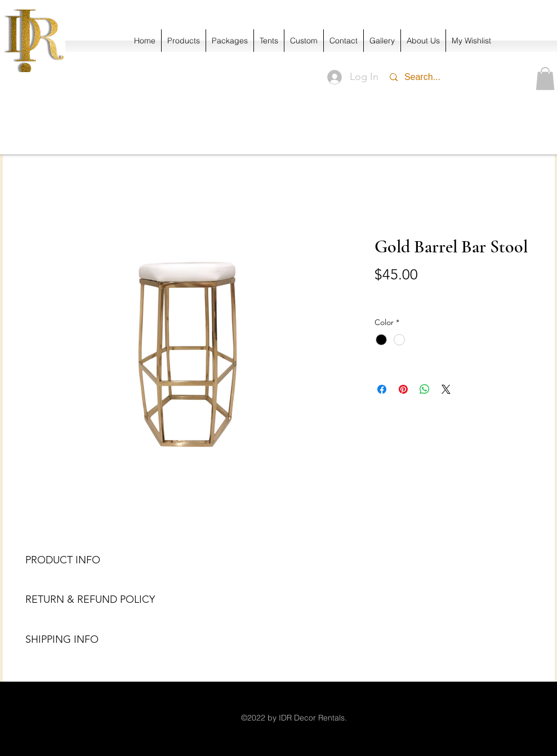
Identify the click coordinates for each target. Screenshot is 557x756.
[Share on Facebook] (382, 389)
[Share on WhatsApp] (425, 389)
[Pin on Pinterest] (403, 389)
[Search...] (449, 77)
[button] (545, 79)
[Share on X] (446, 389)
